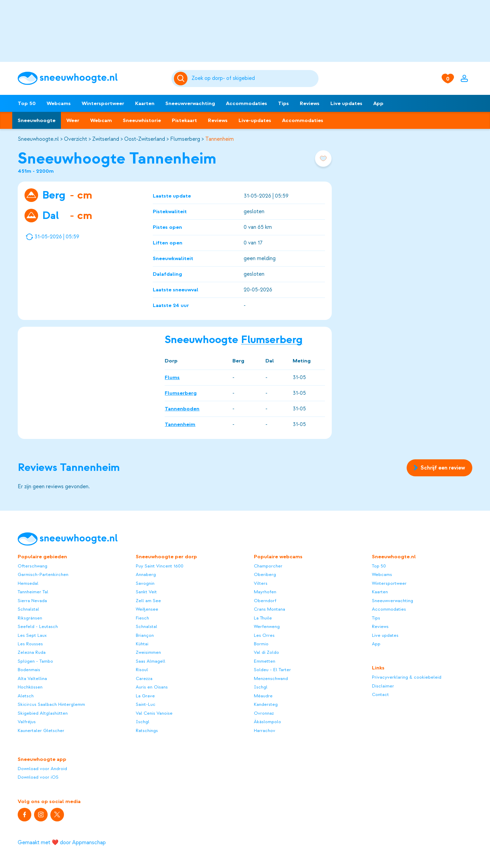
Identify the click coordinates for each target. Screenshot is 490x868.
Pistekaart (184, 120)
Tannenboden (182, 408)
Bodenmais (29, 670)
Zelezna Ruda (32, 652)
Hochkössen (30, 687)
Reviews (310, 103)
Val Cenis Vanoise (154, 713)
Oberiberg (265, 574)
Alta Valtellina (32, 678)
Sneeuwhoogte (37, 120)
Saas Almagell (151, 661)
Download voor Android (42, 769)
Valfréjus (27, 722)
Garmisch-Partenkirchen (43, 574)
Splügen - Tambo (35, 661)
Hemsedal (28, 583)
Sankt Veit (146, 592)
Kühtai (142, 644)
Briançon (145, 635)
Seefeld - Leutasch (38, 626)
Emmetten (265, 661)
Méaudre (263, 696)
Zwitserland (106, 139)
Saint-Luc (146, 704)
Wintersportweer (103, 103)
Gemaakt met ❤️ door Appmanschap (62, 843)
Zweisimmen (148, 652)
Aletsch (26, 696)
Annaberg (146, 574)
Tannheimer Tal (33, 592)
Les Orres (264, 635)
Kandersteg (266, 704)
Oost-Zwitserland (145, 139)
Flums (172, 377)
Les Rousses (30, 644)
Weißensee (147, 609)
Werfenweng (267, 626)
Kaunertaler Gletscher (41, 730)
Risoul (142, 670)
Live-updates (255, 120)
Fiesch (142, 618)
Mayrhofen (265, 592)
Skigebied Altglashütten (43, 713)
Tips (283, 103)
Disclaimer (383, 686)
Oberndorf (265, 601)
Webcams (59, 103)
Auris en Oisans (152, 687)
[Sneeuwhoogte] (91, 78)
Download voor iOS (38, 777)
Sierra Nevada (32, 601)
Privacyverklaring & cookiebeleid (407, 677)
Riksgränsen (30, 618)
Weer (73, 120)
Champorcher (268, 566)
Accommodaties (247, 103)
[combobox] (254, 79)
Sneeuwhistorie (142, 120)
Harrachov (265, 730)
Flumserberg (185, 139)
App (378, 103)
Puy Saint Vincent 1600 (160, 566)
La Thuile (263, 618)
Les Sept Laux (32, 635)
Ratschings (147, 730)
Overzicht (76, 139)
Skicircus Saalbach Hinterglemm (51, 704)
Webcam (101, 120)
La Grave (145, 696)
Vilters (261, 583)
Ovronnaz (264, 713)
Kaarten (145, 103)
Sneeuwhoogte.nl (38, 139)
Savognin (145, 583)
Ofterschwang (32, 566)
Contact (380, 694)
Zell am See (148, 601)
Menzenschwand (271, 678)
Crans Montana (269, 609)
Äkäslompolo (267, 722)
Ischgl (143, 722)
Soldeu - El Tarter (272, 670)
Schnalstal (28, 609)
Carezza (144, 678)
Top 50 (27, 103)
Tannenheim (219, 139)
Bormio (261, 644)
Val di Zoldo (266, 652)
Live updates (346, 103)
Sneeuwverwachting (190, 103)
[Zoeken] (254, 79)
